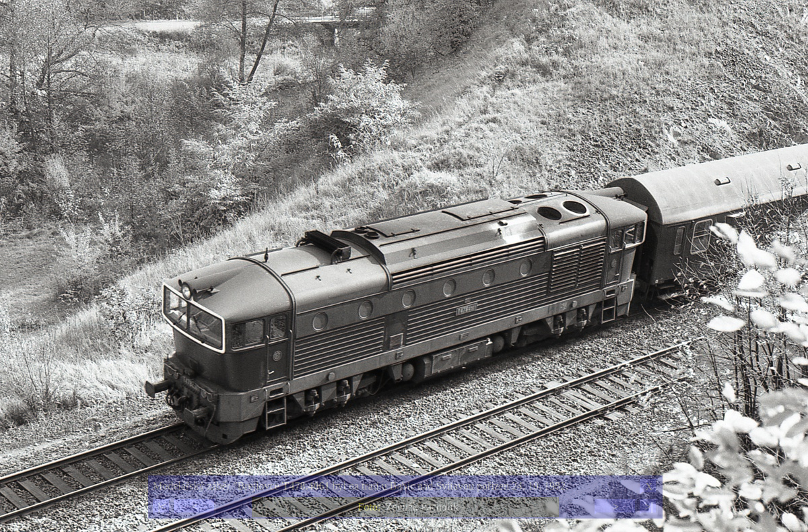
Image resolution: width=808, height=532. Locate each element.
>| (648, 507)
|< (162, 507)
